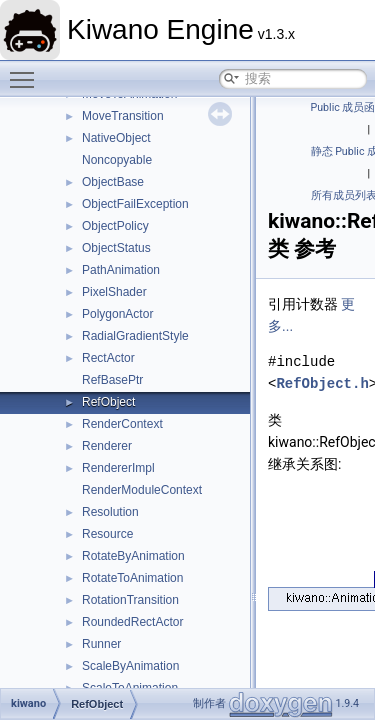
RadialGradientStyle (135, 336)
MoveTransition (123, 116)
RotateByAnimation (133, 556)
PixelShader (114, 292)
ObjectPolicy (115, 226)
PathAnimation (121, 270)
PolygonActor (117, 314)
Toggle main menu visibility (27, 71)
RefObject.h (322, 383)
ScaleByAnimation (130, 666)
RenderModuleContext (142, 490)
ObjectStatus (116, 248)
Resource (107, 534)
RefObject (108, 402)
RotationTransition (130, 600)
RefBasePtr (112, 380)
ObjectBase (113, 182)
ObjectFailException (135, 204)
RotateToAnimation (132, 578)
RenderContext (122, 424)
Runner (101, 644)
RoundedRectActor (132, 622)
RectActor (108, 358)
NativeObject (116, 138)
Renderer (107, 446)
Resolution (110, 512)
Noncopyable (117, 160)
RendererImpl (118, 468)
